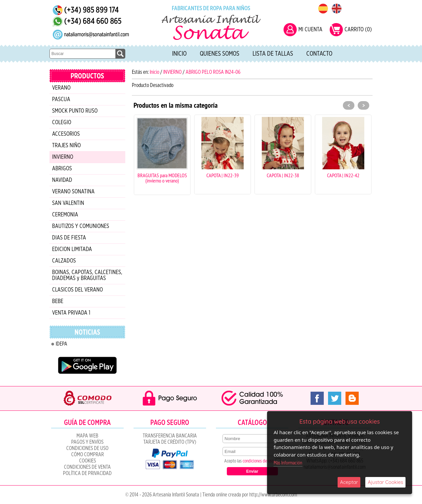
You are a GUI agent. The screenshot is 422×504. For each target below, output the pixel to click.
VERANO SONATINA (73, 192)
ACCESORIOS (66, 134)
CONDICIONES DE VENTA (87, 467)
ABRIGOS (62, 169)
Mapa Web (87, 436)
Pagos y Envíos (87, 442)
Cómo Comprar (88, 455)
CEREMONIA (65, 215)
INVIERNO (63, 157)
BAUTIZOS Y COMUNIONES (81, 226)
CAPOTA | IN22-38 (283, 175)
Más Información (288, 463)
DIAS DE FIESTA (69, 238)
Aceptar (349, 482)
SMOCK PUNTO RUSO (75, 111)
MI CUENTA (310, 30)
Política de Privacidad (87, 473)
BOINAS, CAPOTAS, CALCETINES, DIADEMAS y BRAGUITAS (87, 275)
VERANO (61, 88)
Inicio (179, 54)
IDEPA (61, 344)
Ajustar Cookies (385, 482)
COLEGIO (62, 123)
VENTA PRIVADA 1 (71, 313)
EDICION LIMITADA (72, 249)
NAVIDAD (62, 180)
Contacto (319, 54)
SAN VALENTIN (68, 203)
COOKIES (88, 461)
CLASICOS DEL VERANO (77, 290)
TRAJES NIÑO (66, 146)
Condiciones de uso (87, 448)
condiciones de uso (258, 461)
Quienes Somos (220, 54)
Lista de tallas (273, 54)
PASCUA (61, 99)
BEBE (58, 301)
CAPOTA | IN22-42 (343, 175)
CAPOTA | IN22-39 (223, 175)
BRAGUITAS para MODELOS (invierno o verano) (162, 178)
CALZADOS (64, 261)
